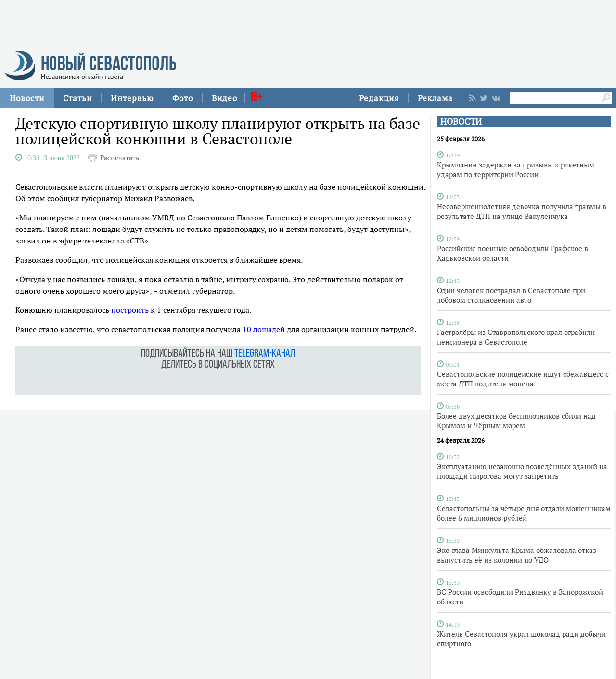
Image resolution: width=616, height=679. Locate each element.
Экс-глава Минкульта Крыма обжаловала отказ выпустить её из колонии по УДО (517, 555)
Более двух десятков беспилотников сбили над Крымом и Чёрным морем (516, 421)
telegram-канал (265, 354)
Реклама (435, 98)
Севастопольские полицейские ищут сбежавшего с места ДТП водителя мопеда (523, 379)
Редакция (379, 98)
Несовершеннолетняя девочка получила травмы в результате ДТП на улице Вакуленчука (522, 211)
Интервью (132, 98)
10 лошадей (264, 329)
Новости (27, 98)
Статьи (77, 98)
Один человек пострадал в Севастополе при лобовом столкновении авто (511, 295)
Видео (225, 98)
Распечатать (120, 158)
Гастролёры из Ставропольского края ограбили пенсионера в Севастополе (516, 337)
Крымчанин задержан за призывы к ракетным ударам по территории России (516, 169)
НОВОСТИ (461, 122)
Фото (183, 98)
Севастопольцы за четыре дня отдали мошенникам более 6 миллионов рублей (524, 513)
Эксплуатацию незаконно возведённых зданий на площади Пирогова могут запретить (522, 471)
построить (130, 310)
